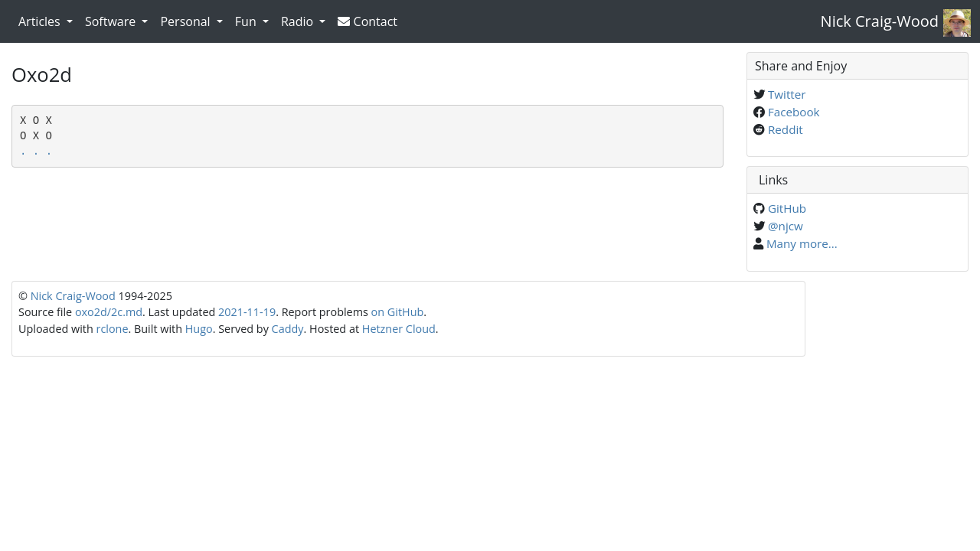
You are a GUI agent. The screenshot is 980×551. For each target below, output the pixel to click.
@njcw (786, 226)
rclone (113, 329)
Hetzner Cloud (399, 329)
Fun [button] (247, 21)
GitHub (787, 208)
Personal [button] (186, 21)
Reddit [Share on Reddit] (786, 129)
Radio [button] (299, 21)
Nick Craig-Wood (880, 21)
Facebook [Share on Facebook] (794, 112)
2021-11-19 (247, 312)
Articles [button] (41, 21)
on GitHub (398, 312)
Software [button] (112, 21)
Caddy (288, 329)
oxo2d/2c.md (109, 312)
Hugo (199, 329)
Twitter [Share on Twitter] (787, 94)
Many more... (802, 243)
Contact (367, 21)
